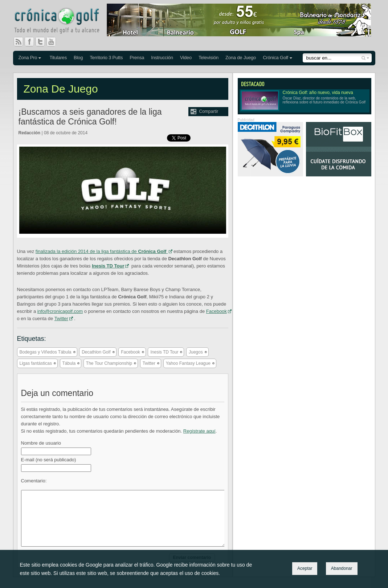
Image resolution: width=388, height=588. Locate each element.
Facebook (32, 42)
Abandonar (342, 568)
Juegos (196, 352)
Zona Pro (28, 58)
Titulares (58, 58)
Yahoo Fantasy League (188, 363)
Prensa (137, 58)
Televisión (209, 58)
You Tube (54, 42)
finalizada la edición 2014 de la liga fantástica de (102, 251)
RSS (19, 42)
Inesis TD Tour (164, 352)
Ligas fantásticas (36, 363)
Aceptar (305, 568)
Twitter (43, 42)
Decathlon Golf (96, 352)
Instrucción (162, 58)
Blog (78, 58)
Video (186, 58)
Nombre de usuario (41, 443)
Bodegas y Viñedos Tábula (46, 352)
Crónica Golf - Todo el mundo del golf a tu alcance (62, 22)
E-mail (49, 460)
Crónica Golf (275, 58)
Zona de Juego (241, 58)
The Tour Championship (109, 363)
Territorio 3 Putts (106, 58)
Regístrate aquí (199, 431)
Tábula (69, 363)
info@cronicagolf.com (60, 311)
